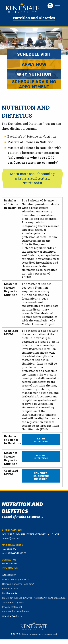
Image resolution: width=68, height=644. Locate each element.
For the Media (10, 593)
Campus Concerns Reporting (18, 584)
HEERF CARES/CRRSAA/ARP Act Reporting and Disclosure (34, 598)
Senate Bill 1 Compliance (16, 611)
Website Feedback (12, 616)
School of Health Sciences (21, 516)
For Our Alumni (11, 588)
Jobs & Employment (13, 602)
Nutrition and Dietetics (34, 17)
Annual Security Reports (15, 579)
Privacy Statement (12, 607)
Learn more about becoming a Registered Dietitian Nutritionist (32, 178)
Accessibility (9, 575)
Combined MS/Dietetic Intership (41, 476)
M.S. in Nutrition (41, 457)
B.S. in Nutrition (41, 440)
